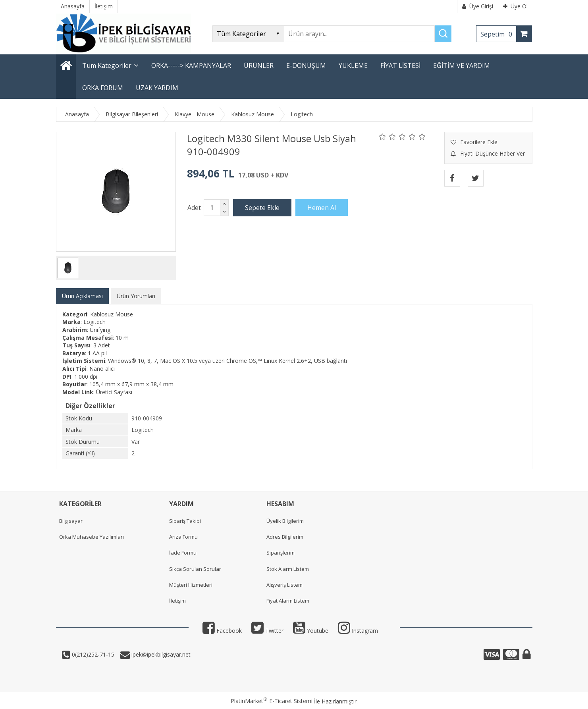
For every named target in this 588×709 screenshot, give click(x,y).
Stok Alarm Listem (288, 569)
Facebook (222, 631)
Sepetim (498, 34)
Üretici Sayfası (114, 392)
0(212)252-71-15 (92, 654)
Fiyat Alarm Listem (288, 601)
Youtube (311, 631)
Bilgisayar (71, 521)
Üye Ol (515, 6)
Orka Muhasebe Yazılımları (92, 537)
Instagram (358, 631)
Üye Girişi (478, 6)
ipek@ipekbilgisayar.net (160, 654)
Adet (194, 208)
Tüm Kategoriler (107, 66)
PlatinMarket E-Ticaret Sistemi (272, 701)
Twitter (267, 631)
